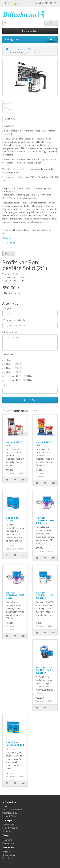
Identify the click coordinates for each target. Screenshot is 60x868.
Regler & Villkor (9, 816)
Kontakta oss (8, 825)
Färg (30, 49)
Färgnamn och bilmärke (15, 320)
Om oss (6, 806)
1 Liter (7, 360)
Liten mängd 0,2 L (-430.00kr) (17, 376)
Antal (5, 386)
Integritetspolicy (10, 813)
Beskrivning (10, 119)
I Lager (18, 49)
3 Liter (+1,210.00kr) (13, 364)
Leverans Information (12, 810)
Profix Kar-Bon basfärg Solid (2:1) (21, 52)
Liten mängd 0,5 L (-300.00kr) (17, 380)
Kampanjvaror (9, 843)
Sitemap (6, 831)
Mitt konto (7, 852)
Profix (15, 274)
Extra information (10, 332)
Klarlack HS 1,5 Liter (15, 444)
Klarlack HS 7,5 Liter (45, 444)
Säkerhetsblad (9, 243)
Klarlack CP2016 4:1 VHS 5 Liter (15, 595)
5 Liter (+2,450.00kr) (13, 372)
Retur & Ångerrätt (10, 828)
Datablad (7, 238)
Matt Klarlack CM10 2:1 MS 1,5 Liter (44, 670)
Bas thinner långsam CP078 (15, 744)
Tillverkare (7, 840)
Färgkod (8, 308)
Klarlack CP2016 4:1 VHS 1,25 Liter (45, 520)
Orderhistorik (9, 855)
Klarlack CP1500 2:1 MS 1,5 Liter (44, 595)
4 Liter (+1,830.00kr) (13, 368)
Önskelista (7, 858)
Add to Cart (30, 400)
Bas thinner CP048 (13, 519)
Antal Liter (9, 354)
